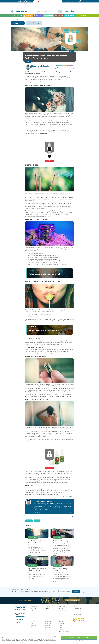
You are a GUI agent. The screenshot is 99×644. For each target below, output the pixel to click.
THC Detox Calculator (77, 609)
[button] (28, 67)
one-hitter (28, 130)
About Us (46, 617)
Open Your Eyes (64, 439)
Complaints (61, 627)
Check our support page (21, 616)
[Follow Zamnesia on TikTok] (15, 622)
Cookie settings (79, 641)
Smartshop (33, 617)
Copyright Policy (62, 630)
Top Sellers (47, 615)
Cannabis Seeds (34, 609)
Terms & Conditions (62, 617)
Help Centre (61, 609)
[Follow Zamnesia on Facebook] (15, 620)
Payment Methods (62, 613)
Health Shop (33, 615)
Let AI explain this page (65, 67)
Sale (31, 627)
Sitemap (46, 630)
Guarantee (61, 625)
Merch (32, 623)
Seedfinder (47, 609)
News (37, 521)
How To (29, 521)
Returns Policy (61, 621)
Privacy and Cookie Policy (63, 619)
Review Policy (61, 623)
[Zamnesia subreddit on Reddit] (18, 622)
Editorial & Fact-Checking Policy (65, 632)
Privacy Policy (19, 595)
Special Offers (33, 625)
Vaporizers (33, 613)
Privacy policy (55, 636)
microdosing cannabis (44, 388)
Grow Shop (33, 621)
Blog (45, 611)
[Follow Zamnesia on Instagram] (18, 620)
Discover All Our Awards (73, 600)
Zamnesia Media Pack (49, 621)
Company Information (63, 611)
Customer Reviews (48, 619)
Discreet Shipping (48, 627)
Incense (27, 203)
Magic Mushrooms (34, 619)
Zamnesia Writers (48, 623)
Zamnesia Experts (48, 625)
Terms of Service (25, 595)
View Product (50, 161)
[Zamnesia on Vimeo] (20, 620)
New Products (47, 613)
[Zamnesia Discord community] (20, 622)
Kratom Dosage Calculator (78, 614)
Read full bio (37, 512)
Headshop (33, 611)
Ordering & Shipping (62, 615)
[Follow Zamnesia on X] (22, 620)
